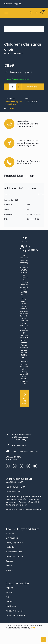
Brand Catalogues (14, 552)
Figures (19, 102)
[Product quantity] (13, 87)
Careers (9, 561)
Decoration (10, 102)
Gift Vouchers (12, 538)
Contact (10, 602)
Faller (12, 108)
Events (9, 566)
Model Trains (11, 104)
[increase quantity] (19, 87)
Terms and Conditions (16, 615)
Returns (9, 592)
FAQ (8, 597)
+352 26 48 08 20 (19, 445)
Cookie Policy (12, 606)
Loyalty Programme (15, 543)
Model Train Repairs (14, 556)
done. (33, 628)
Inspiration (10, 547)
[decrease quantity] (6, 87)
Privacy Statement (14, 611)
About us (10, 533)
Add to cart (33, 87)
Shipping (10, 588)
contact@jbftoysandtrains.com (25, 451)
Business (10, 570)
